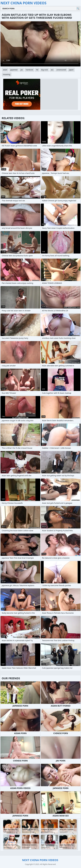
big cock (45, 70)
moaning (7, 74)
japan (71, 70)
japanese (14, 70)
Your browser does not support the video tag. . (40, 44)
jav (22, 70)
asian (5, 70)
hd (37, 70)
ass (52, 70)
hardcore (29, 70)
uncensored (61, 70)
